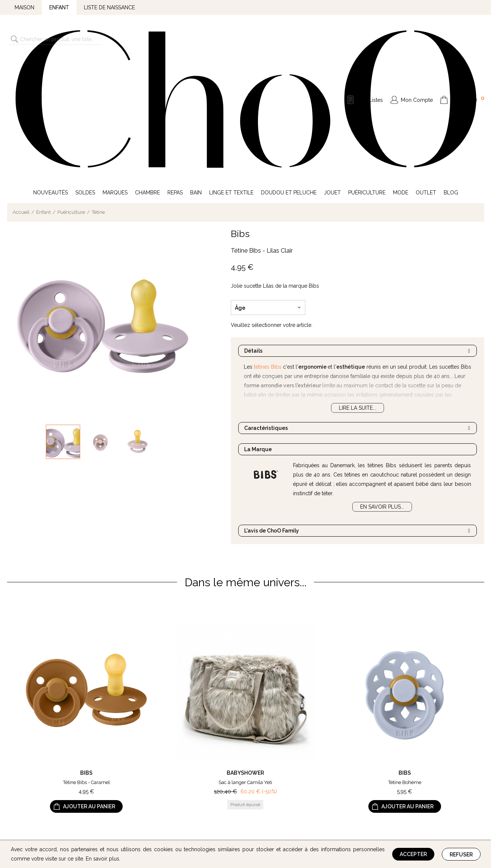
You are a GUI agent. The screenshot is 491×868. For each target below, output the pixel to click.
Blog (451, 70)
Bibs (240, 111)
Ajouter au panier (89, 684)
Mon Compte (417, 39)
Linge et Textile (231, 70)
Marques (115, 70)
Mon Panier (468, 38)
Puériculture (367, 70)
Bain (196, 70)
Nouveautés (51, 70)
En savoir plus (103, 859)
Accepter (413, 854)
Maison (24, 7)
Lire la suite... (358, 285)
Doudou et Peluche (289, 70)
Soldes (85, 70)
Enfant (59, 7)
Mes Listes (370, 39)
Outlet (426, 70)
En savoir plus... (382, 384)
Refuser (461, 855)
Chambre (147, 70)
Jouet (332, 70)
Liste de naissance (109, 7)
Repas (175, 70)
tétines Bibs (268, 244)
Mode (401, 70)
